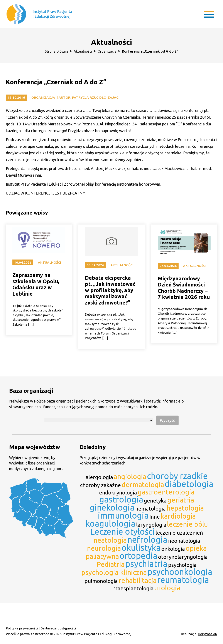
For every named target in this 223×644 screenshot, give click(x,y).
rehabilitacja (138, 580)
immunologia (123, 515)
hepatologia (185, 508)
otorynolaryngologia (183, 557)
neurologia (104, 548)
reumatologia (183, 580)
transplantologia (133, 588)
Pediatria (111, 564)
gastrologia (121, 499)
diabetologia (189, 484)
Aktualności (83, 51)
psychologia (182, 565)
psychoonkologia (180, 572)
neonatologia (184, 541)
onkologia (173, 549)
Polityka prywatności (22, 628)
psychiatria (146, 564)
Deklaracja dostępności (58, 628)
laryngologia (151, 525)
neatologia (110, 540)
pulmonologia (101, 581)
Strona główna (57, 51)
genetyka (155, 501)
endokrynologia (118, 493)
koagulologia (111, 523)
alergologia (99, 477)
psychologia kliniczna (114, 572)
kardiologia (178, 516)
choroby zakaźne (101, 485)
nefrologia (147, 540)
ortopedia (139, 556)
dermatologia (143, 485)
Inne (155, 517)
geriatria (181, 500)
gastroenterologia (166, 492)
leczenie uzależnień (179, 533)
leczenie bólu (188, 524)
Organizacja (107, 51)
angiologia (130, 477)
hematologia (150, 509)
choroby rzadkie (177, 476)
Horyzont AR (208, 634)
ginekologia (112, 507)
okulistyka (141, 548)
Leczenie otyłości (123, 532)
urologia (167, 588)
